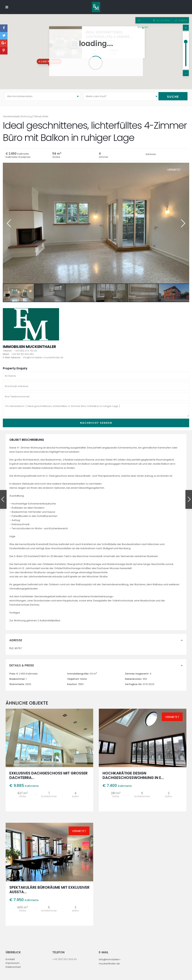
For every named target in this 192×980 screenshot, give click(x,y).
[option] (96, 223)
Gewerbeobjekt (11, 116)
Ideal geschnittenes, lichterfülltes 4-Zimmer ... (131, 27)
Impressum (13, 963)
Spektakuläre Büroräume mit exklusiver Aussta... (49, 890)
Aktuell (38, 116)
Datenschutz (13, 967)
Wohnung (26, 116)
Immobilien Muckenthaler (29, 347)
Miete (45, 116)
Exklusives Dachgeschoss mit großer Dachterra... (48, 775)
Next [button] (183, 223)
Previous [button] (9, 223)
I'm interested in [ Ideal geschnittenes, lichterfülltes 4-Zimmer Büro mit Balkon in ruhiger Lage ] (96, 410)
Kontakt (10, 959)
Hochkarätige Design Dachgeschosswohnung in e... (133, 775)
